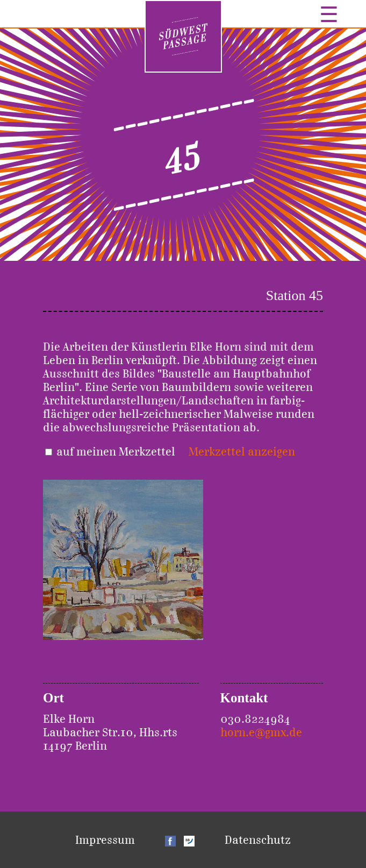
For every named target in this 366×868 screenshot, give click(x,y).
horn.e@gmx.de (261, 732)
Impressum (105, 840)
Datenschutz (258, 840)
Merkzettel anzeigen (242, 451)
